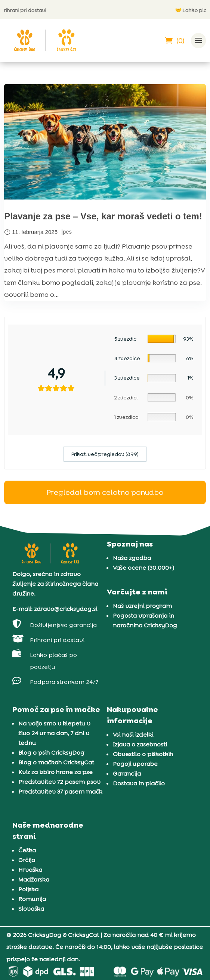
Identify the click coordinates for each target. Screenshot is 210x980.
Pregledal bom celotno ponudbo (105, 492)
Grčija (27, 860)
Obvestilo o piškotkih (143, 754)
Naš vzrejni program (142, 606)
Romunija (32, 899)
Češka (27, 850)
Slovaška (31, 909)
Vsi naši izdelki (133, 735)
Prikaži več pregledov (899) (105, 454)
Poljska (28, 889)
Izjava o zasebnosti (140, 744)
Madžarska (34, 879)
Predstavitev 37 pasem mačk (60, 792)
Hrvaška (30, 870)
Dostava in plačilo (139, 783)
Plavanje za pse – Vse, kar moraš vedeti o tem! (103, 216)
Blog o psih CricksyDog (51, 753)
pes (67, 232)
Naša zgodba (132, 558)
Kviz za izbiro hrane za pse (55, 772)
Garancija (127, 774)
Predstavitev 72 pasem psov (59, 782)
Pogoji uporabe (135, 764)
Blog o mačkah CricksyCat (56, 762)
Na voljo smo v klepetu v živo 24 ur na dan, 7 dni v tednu (54, 733)
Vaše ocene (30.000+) (143, 568)
